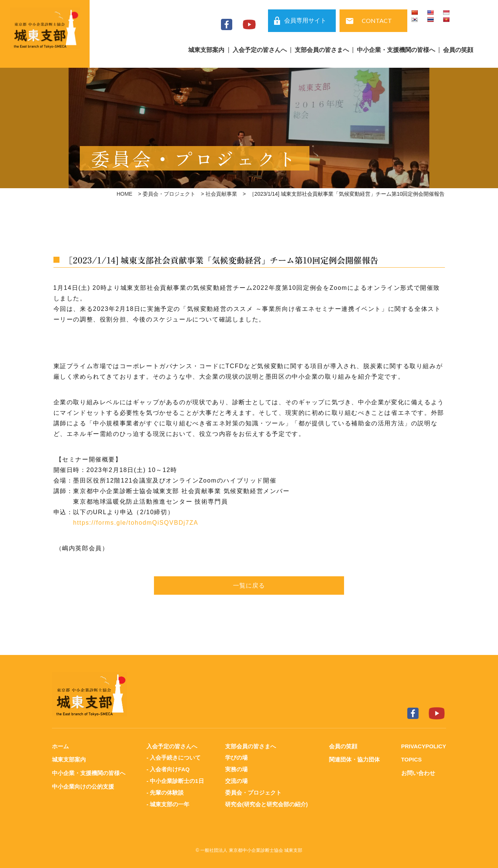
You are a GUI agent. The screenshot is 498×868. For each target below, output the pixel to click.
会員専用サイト (305, 21)
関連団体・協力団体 (354, 759)
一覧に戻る (249, 586)
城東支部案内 (206, 50)
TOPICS (411, 759)
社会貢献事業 (221, 194)
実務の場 (236, 769)
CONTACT (377, 21)
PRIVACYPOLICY (423, 746)
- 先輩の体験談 (165, 791)
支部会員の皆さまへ (322, 50)
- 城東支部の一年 (168, 803)
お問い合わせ (417, 773)
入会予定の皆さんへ (260, 50)
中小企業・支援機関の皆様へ (396, 50)
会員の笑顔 (458, 50)
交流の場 (236, 780)
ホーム (60, 746)
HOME (125, 194)
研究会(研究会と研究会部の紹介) (266, 803)
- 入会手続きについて (174, 758)
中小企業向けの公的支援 (83, 786)
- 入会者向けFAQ (168, 769)
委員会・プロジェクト (169, 194)
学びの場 (236, 758)
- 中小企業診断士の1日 (175, 780)
